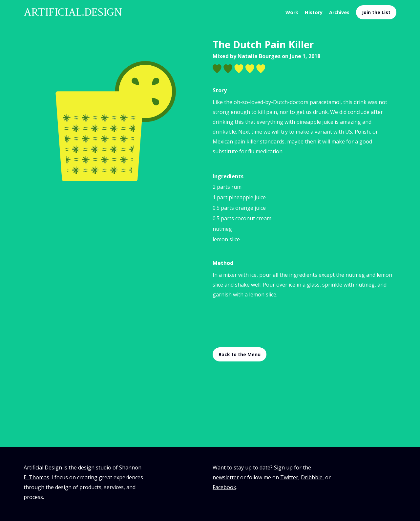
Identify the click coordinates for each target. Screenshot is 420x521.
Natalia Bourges (259, 56)
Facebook (224, 487)
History (314, 12)
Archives (339, 12)
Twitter (289, 477)
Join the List (376, 12)
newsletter (226, 477)
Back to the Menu (240, 354)
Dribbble (312, 477)
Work (292, 12)
